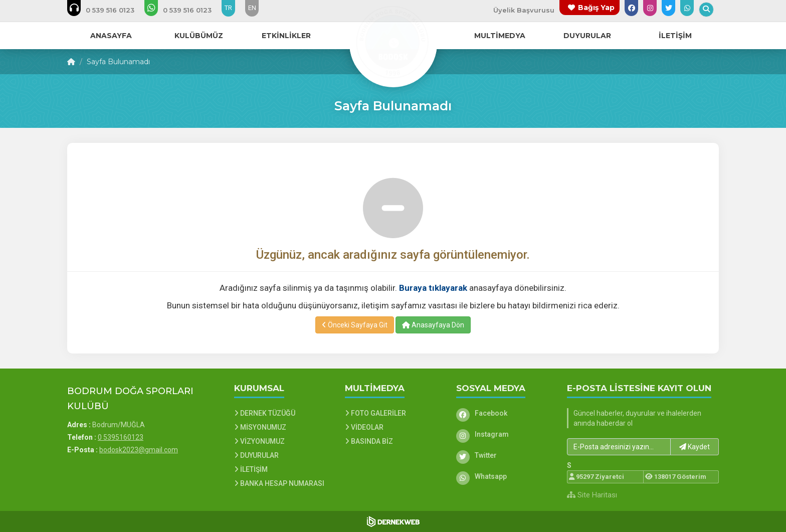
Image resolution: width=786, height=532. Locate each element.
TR (228, 8)
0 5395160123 (121, 437)
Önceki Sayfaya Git (355, 325)
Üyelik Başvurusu (524, 10)
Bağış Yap (596, 8)
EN (252, 8)
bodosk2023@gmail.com (139, 450)
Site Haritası (592, 495)
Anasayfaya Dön (433, 325)
